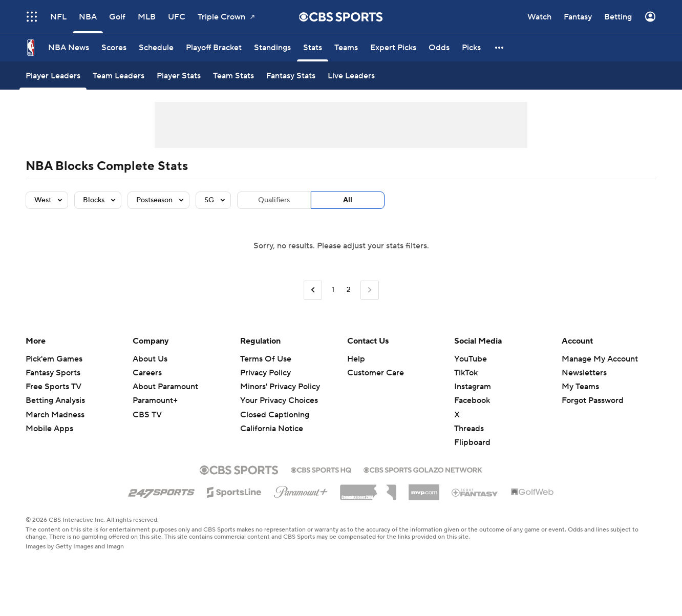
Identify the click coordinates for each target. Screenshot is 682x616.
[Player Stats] (179, 76)
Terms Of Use (266, 359)
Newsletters (584, 373)
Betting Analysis (55, 400)
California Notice (272, 429)
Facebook (472, 400)
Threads (469, 429)
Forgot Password (593, 400)
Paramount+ (155, 400)
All (348, 200)
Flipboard (472, 442)
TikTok (466, 373)
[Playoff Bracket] (214, 47)
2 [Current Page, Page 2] (349, 290)
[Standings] (272, 47)
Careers (147, 373)
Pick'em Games (54, 359)
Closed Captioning (275, 415)
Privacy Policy (265, 373)
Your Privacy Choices (279, 400)
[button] (500, 47)
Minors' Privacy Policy (280, 387)
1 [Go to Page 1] (333, 290)
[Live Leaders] (351, 76)
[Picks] (471, 47)
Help (356, 359)
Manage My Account (600, 359)
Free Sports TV (54, 387)
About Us (150, 359)
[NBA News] (69, 47)
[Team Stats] (233, 76)
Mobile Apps (49, 429)
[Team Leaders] (119, 76)
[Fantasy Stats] (291, 76)
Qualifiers (274, 200)
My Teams (580, 387)
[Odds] (439, 47)
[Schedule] (156, 47)
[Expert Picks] (393, 47)
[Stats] (313, 47)
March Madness (55, 415)
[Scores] (114, 47)
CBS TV (147, 415)
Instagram (473, 387)
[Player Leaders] (53, 76)
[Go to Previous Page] (313, 290)
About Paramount (165, 387)
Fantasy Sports (53, 373)
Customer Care (376, 373)
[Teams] (346, 47)
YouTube (471, 359)
